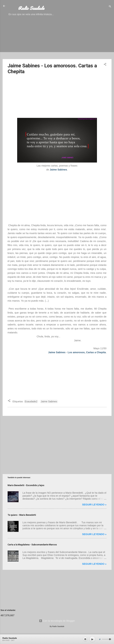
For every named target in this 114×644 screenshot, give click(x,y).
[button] (105, 65)
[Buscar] (110, 7)
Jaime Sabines (57, 352)
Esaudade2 (31, 401)
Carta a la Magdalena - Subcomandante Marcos (32, 545)
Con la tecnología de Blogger (57, 621)
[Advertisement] (57, 40)
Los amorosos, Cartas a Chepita (87, 352)
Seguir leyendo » (94, 505)
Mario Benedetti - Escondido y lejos (26, 485)
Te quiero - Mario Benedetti (22, 515)
